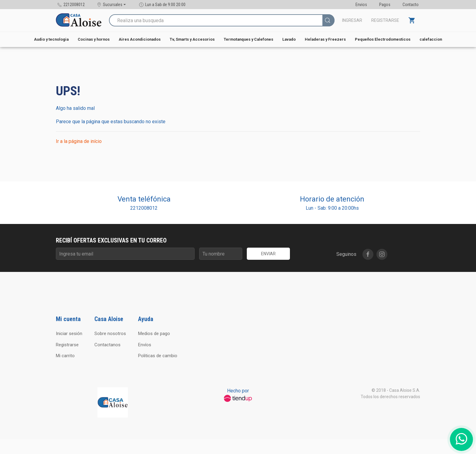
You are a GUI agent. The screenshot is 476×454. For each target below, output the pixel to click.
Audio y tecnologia (51, 39)
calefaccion (431, 39)
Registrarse (385, 20)
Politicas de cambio (158, 356)
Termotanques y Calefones (248, 39)
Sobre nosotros (110, 334)
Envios (361, 5)
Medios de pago (154, 334)
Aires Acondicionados (140, 39)
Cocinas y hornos (94, 39)
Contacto (411, 5)
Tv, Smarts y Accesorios (192, 39)
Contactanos (107, 345)
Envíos (145, 345)
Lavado (289, 39)
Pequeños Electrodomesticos (383, 39)
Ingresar (352, 20)
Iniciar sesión (69, 334)
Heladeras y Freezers (325, 39)
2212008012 (144, 208)
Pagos (385, 5)
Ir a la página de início (79, 141)
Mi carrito (65, 356)
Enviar (268, 254)
